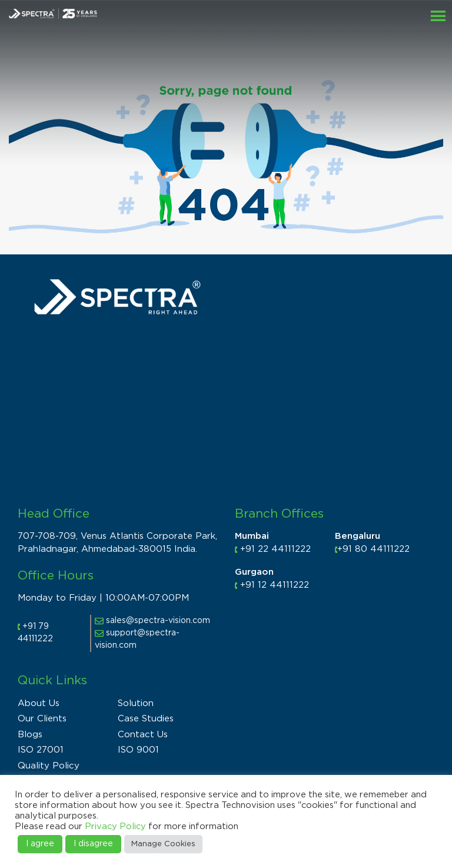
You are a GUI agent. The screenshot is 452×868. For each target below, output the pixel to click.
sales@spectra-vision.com (152, 621)
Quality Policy (49, 766)
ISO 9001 (138, 750)
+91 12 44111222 (275, 585)
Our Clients (42, 719)
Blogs (30, 735)
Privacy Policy (115, 826)
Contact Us (143, 735)
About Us (39, 703)
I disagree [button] (93, 844)
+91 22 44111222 (275, 549)
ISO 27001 (41, 750)
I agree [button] (40, 844)
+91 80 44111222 (373, 549)
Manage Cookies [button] (163, 844)
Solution (136, 703)
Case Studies (146, 719)
